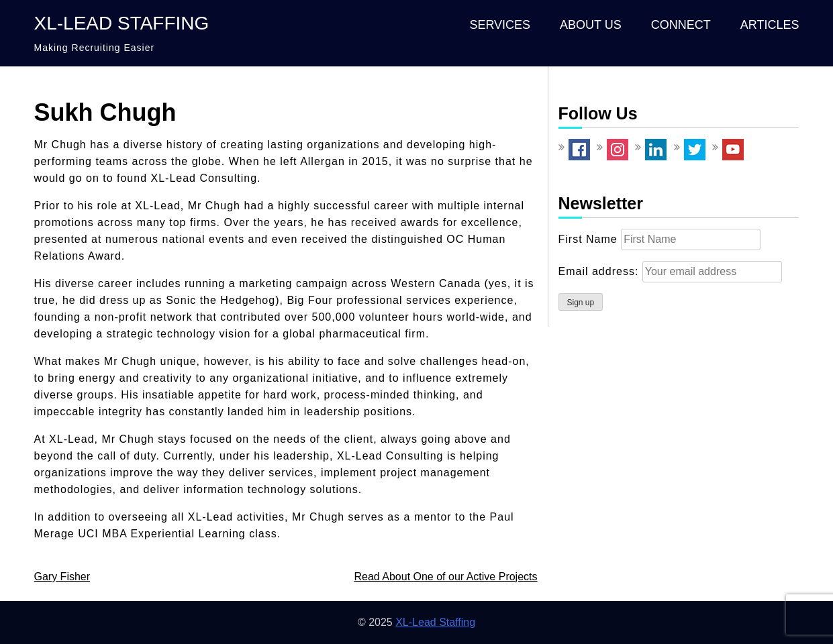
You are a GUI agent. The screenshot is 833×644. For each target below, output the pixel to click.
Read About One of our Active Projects (445, 577)
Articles (770, 25)
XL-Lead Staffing (122, 23)
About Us (591, 25)
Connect (681, 25)
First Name (588, 239)
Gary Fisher (62, 577)
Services (500, 25)
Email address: (600, 271)
